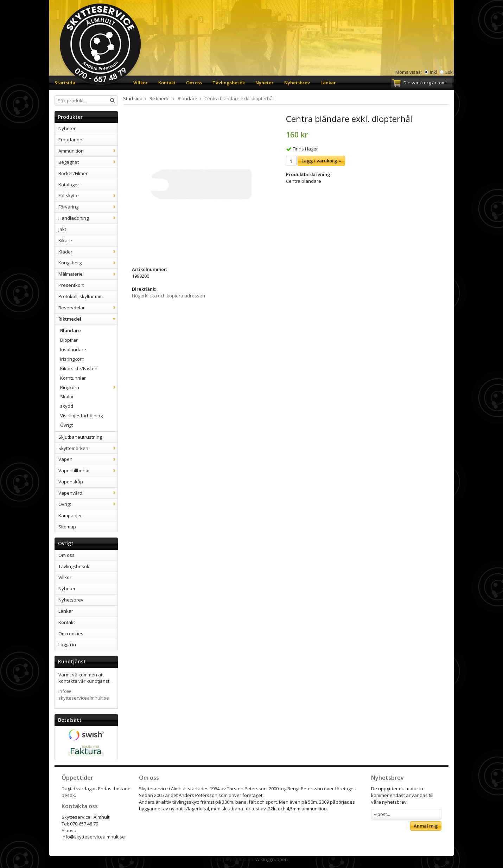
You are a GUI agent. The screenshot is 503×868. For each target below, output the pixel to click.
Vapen (88, 459)
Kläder (88, 252)
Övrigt (66, 425)
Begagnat (88, 162)
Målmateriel (88, 274)
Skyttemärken (88, 448)
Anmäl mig (426, 826)
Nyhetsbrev (297, 83)
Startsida (65, 83)
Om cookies (71, 634)
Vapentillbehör (88, 470)
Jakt (62, 229)
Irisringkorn (72, 359)
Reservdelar (88, 308)
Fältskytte (88, 195)
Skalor (67, 397)
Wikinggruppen (272, 859)
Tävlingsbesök (229, 83)
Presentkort (71, 285)
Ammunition (88, 151)
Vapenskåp (71, 482)
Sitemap (67, 527)
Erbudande (70, 140)
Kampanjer (70, 515)
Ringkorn (89, 387)
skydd (67, 406)
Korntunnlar (73, 378)
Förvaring (88, 207)
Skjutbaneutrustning (80, 437)
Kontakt (167, 83)
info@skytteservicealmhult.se (84, 695)
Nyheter (265, 83)
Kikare (65, 240)
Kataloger (69, 185)
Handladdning (88, 218)
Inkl (434, 72)
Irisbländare (73, 349)
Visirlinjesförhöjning (81, 416)
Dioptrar (69, 340)
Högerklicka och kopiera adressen (168, 296)
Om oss (194, 83)
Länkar (328, 83)
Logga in (67, 644)
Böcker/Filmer (73, 173)
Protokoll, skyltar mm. (81, 296)
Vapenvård (88, 493)
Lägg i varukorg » (321, 161)
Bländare (71, 330)
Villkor (141, 83)
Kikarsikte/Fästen (79, 368)
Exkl (450, 72)
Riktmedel (88, 319)
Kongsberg (88, 263)
